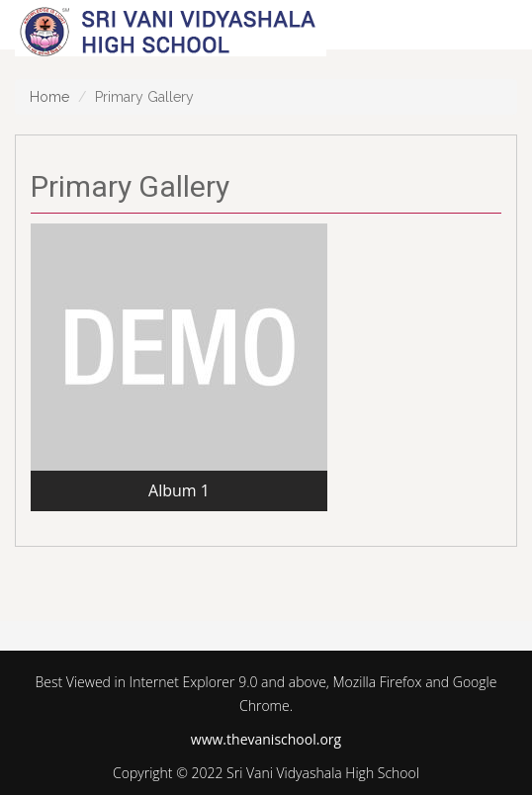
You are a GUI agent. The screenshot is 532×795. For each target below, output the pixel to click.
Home (49, 97)
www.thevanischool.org (266, 739)
